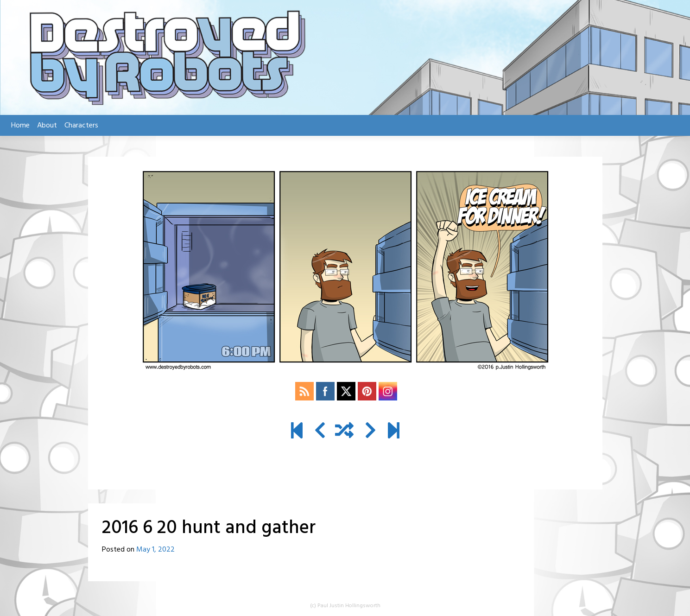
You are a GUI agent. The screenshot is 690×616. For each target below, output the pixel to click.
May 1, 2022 (155, 550)
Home (20, 126)
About (47, 126)
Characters (81, 126)
